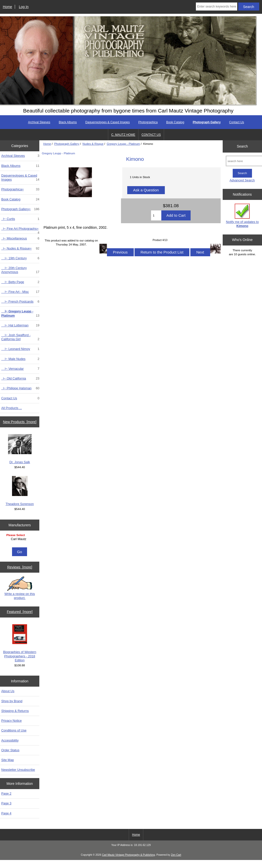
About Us (8, 691)
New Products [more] (20, 422)
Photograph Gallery (67, 144)
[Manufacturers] (20, 539)
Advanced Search (242, 180)
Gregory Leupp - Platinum (123, 144)
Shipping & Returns (15, 711)
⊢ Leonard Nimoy (20, 349)
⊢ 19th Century (20, 258)
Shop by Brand (12, 701)
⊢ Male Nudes (20, 359)
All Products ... (12, 408)
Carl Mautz (20, 539)
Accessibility (10, 740)
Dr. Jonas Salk (20, 449)
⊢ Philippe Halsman (20, 388)
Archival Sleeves (39, 122)
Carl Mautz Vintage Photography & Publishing (128, 855)
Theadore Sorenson (20, 491)
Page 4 (6, 813)
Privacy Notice (11, 721)
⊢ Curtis (20, 219)
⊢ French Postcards (20, 302)
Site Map (8, 760)
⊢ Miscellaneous (20, 238)
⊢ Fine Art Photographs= (20, 230)
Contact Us (237, 122)
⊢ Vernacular (20, 369)
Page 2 (6, 793)
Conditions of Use (14, 730)
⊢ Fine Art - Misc (20, 292)
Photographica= (20, 189)
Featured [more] (20, 612)
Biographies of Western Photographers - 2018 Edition (20, 643)
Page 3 (6, 803)
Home (7, 7)
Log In (24, 7)
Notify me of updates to (242, 216)
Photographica (148, 122)
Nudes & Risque (93, 144)
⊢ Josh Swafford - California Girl (20, 337)
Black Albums (68, 122)
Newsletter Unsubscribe (18, 770)
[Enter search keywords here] (217, 7)
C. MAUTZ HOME (123, 135)
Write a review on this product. (20, 588)
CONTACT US (151, 135)
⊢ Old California (20, 379)
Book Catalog (175, 122)
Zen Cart (176, 855)
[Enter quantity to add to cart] (156, 215)
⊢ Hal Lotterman (20, 325)
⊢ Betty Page (20, 282)
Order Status (10, 750)
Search (242, 146)
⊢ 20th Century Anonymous (20, 270)
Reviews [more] (20, 567)
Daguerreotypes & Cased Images (108, 122)
